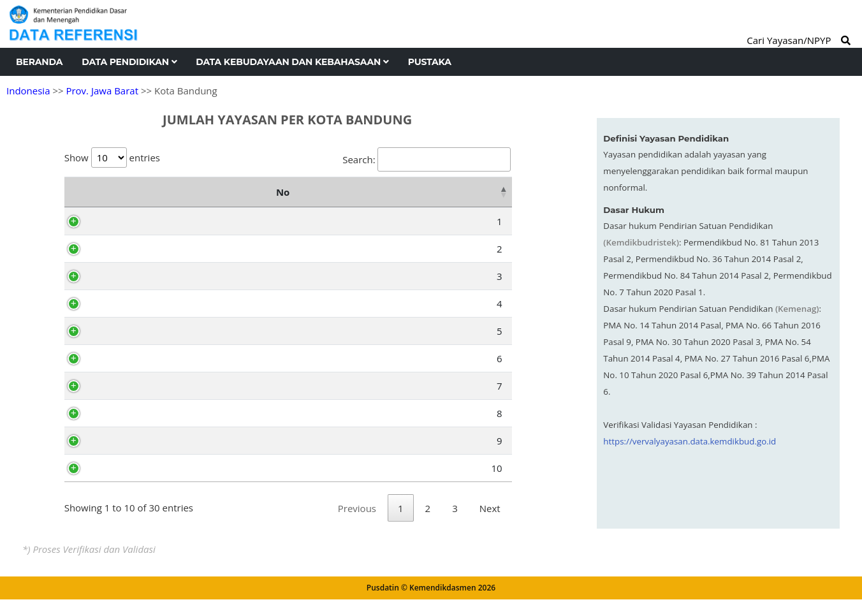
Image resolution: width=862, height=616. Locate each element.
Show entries (112, 158)
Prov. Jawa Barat (102, 91)
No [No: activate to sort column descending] (77, 192)
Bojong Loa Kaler (145, 276)
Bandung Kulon (142, 221)
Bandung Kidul (140, 413)
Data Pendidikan (129, 62)
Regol (120, 358)
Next (490, 525)
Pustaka (430, 62)
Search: (426, 159)
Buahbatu (129, 441)
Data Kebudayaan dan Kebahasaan (292, 62)
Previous (357, 525)
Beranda (39, 62)
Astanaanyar (135, 331)
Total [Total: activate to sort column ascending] (483, 192)
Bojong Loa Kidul (145, 304)
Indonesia (28, 91)
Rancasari (129, 468)
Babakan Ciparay (145, 249)
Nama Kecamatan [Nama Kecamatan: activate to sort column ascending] (239, 192)
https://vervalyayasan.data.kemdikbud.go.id (690, 441)
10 (86, 468)
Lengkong (129, 386)
